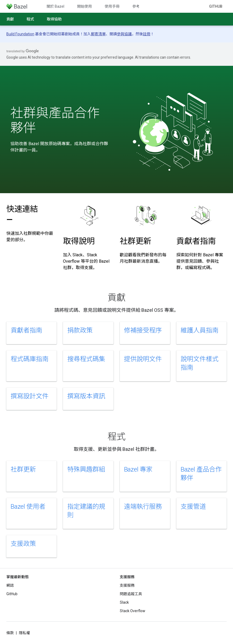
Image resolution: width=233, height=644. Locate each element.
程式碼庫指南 (30, 359)
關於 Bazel (55, 6)
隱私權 (24, 633)
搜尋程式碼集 (86, 359)
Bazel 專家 (138, 469)
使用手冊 (112, 6)
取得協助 (54, 19)
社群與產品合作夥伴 (55, 120)
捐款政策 (80, 330)
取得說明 (79, 241)
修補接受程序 (143, 330)
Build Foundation (20, 34)
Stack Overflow (133, 611)
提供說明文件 (143, 359)
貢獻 (10, 19)
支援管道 (193, 507)
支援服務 (127, 585)
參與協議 (124, 34)
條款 (10, 633)
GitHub (216, 6)
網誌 (10, 585)
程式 (30, 19)
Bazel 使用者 (28, 507)
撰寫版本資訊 (86, 396)
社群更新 (136, 241)
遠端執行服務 (143, 507)
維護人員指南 (200, 330)
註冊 (147, 34)
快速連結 (22, 214)
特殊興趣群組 (86, 469)
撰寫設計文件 (30, 396)
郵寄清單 (98, 34)
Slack (124, 602)
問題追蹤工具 (131, 594)
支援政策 (23, 544)
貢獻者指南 (196, 241)
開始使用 (84, 6)
